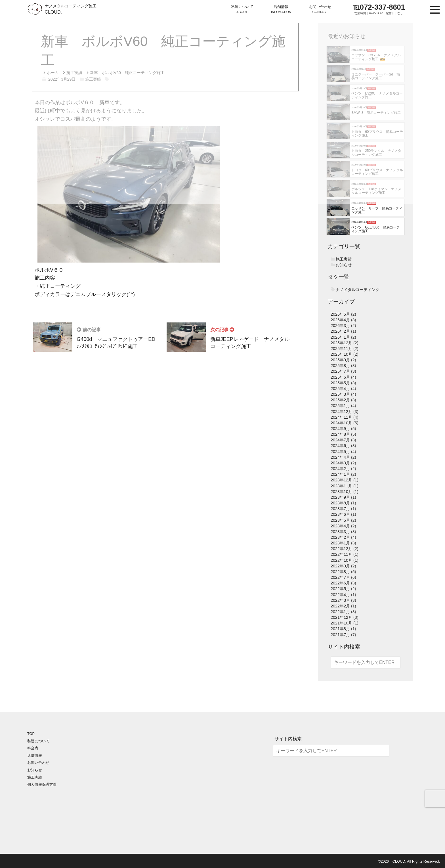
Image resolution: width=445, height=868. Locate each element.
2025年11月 (341, 349)
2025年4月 (340, 389)
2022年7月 (340, 577)
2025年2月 (340, 400)
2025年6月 (340, 377)
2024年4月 (340, 457)
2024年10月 (341, 423)
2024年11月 (341, 417)
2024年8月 (340, 434)
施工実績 (344, 259)
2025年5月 (340, 383)
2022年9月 (340, 566)
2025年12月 (341, 343)
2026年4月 (340, 320)
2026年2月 (340, 331)
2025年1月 (340, 406)
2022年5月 (340, 589)
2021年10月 (341, 623)
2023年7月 (340, 509)
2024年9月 (340, 429)
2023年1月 (340, 543)
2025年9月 (340, 360)
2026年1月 (340, 337)
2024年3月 (340, 463)
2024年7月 (340, 440)
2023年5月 (340, 520)
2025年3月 (340, 394)
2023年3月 (340, 532)
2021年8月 (340, 629)
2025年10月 (341, 354)
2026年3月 (340, 326)
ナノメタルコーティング (358, 290)
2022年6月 (340, 583)
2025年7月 (340, 371)
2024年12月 (341, 412)
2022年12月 (341, 549)
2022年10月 (341, 560)
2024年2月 (340, 469)
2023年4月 (340, 526)
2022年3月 (340, 600)
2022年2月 (340, 606)
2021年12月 (341, 617)
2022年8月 (340, 572)
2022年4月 (340, 595)
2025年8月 (340, 366)
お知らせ (344, 265)
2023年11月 (341, 486)
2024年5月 (340, 452)
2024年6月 (340, 446)
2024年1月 (340, 474)
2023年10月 (341, 492)
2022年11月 (341, 554)
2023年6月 (340, 514)
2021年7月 (340, 635)
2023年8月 (340, 503)
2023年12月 (341, 480)
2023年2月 (340, 537)
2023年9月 (340, 497)
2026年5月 (340, 314)
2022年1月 (340, 612)
